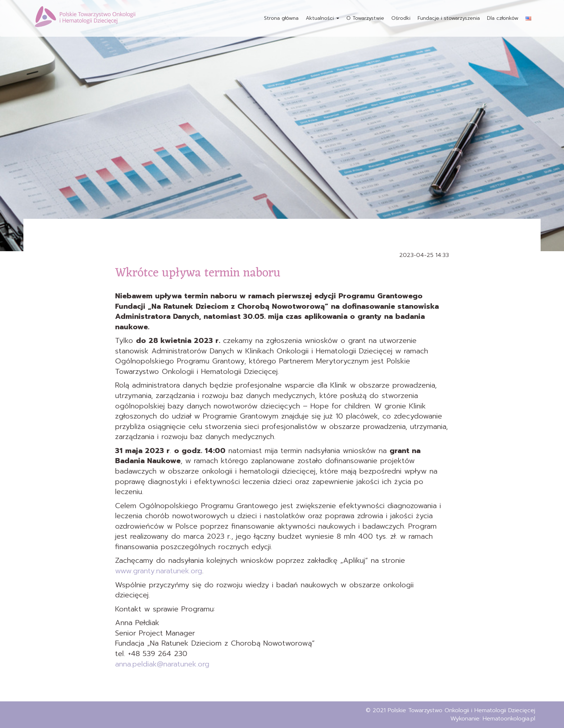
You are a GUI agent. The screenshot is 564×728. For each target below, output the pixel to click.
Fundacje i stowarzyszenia (449, 18)
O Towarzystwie (365, 18)
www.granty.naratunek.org (159, 571)
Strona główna (281, 18)
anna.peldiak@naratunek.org (162, 664)
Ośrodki (401, 18)
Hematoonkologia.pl (509, 719)
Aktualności (322, 18)
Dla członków (503, 18)
